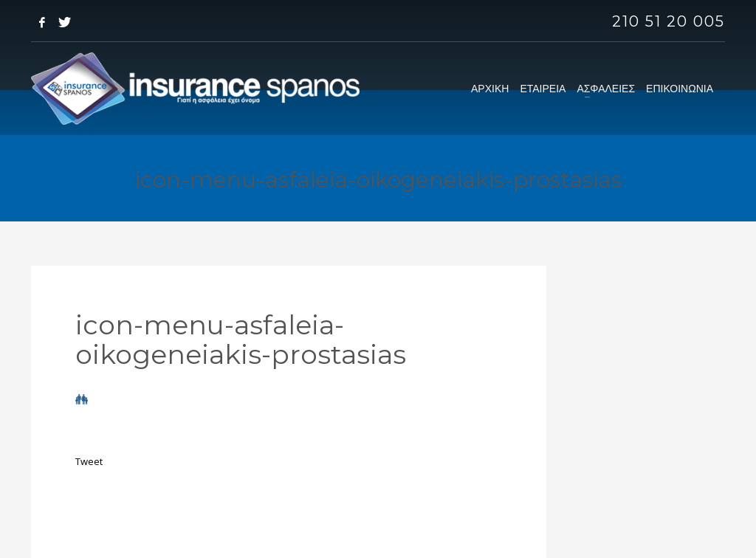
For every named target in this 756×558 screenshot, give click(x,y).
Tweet (89, 461)
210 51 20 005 (669, 21)
